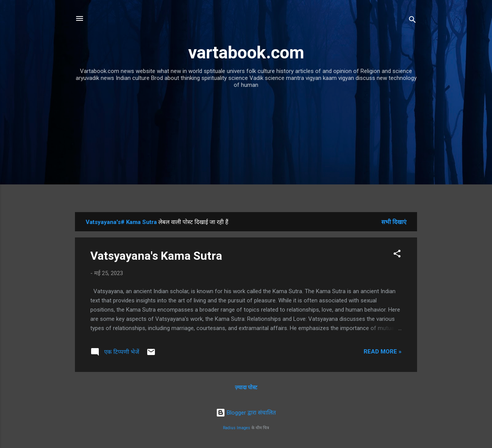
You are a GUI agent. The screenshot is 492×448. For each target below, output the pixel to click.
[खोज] (412, 21)
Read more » (383, 352)
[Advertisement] (246, 154)
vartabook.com (246, 52)
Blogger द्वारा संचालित (246, 413)
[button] (397, 255)
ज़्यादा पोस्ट (246, 387)
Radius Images (237, 428)
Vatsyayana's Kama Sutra (156, 256)
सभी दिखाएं (394, 222)
